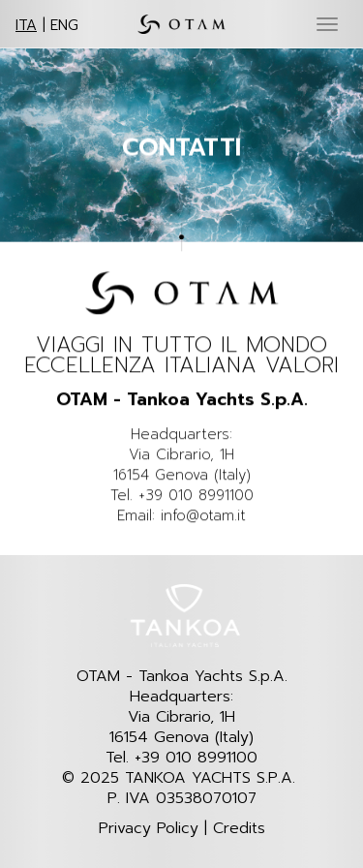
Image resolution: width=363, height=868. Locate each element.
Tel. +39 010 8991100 (181, 758)
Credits (239, 829)
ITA (26, 25)
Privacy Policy (149, 829)
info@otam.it (203, 517)
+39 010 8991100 (196, 496)
